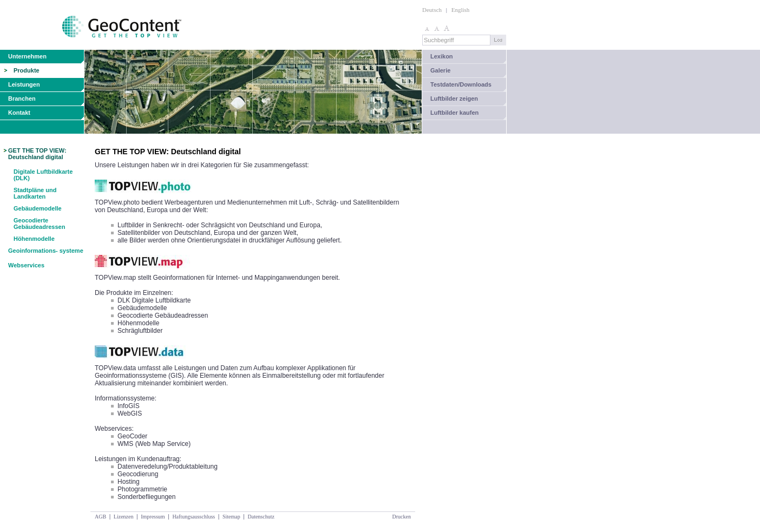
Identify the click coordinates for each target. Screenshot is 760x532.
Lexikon (442, 56)
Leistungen (24, 84)
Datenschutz (261, 517)
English (461, 10)
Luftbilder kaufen (454, 113)
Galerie (440, 70)
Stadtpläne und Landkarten (35, 193)
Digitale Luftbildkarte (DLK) (43, 175)
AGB (100, 517)
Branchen (22, 98)
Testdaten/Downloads (461, 84)
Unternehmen (27, 56)
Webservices (26, 265)
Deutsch (432, 10)
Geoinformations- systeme (46, 251)
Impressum (153, 517)
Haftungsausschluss (194, 517)
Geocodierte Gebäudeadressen (39, 224)
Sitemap (231, 517)
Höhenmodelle (34, 239)
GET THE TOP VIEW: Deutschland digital (37, 154)
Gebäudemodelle (38, 208)
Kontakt (19, 113)
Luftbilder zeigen (454, 98)
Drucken (402, 517)
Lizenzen (124, 517)
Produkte (27, 70)
